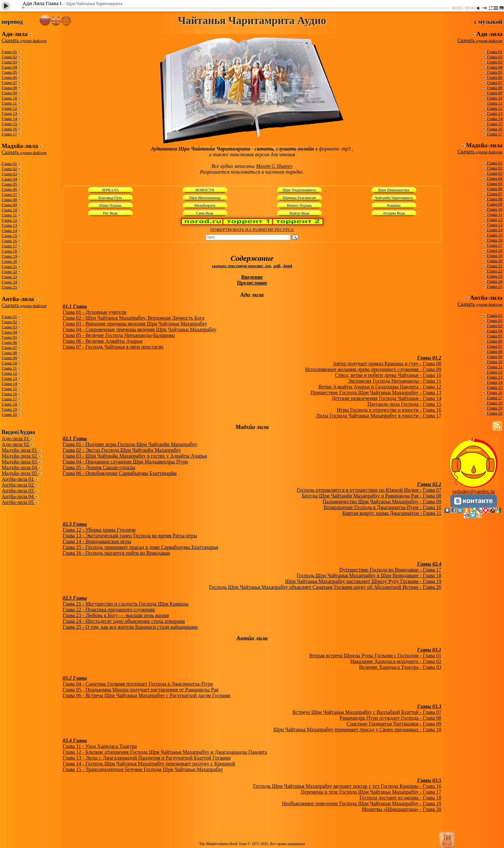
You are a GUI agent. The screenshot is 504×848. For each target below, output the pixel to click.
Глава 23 (9, 277)
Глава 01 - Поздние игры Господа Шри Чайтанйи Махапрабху (130, 444)
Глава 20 (9, 261)
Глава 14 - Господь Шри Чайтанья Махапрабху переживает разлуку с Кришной (149, 764)
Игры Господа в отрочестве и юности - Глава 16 (389, 410)
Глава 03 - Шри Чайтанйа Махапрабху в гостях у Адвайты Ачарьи (135, 456)
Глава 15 (9, 124)
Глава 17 (9, 134)
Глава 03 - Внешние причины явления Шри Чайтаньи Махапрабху (135, 324)
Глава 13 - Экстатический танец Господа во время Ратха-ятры (130, 536)
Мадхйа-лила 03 (20, 462)
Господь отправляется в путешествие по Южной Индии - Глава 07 (369, 490)
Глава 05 (9, 72)
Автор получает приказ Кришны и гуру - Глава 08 (387, 364)
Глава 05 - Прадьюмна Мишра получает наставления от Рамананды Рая (141, 690)
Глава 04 (9, 67)
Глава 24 (9, 282)
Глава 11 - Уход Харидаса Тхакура (100, 746)
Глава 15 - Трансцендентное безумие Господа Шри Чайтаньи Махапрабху (143, 769)
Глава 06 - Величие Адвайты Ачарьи (103, 341)
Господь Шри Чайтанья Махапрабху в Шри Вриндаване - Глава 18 (369, 575)
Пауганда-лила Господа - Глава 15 (404, 404)
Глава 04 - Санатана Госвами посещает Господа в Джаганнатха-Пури (138, 684)
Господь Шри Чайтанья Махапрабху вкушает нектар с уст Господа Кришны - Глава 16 (347, 786)
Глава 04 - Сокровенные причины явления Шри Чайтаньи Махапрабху (139, 329)
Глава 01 (9, 52)
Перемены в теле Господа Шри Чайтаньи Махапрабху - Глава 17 (371, 792)
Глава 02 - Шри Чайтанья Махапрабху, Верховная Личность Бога (134, 318)
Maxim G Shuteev (274, 166)
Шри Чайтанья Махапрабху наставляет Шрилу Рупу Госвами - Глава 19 (363, 581)
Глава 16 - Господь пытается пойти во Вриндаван (116, 553)
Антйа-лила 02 (18, 485)
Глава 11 (9, 103)
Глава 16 (9, 129)
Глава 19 (9, 256)
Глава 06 (9, 77)
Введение (252, 277)
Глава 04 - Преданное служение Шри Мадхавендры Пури (125, 462)
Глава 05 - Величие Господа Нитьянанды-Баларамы (119, 335)
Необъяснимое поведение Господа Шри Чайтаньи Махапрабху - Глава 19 (362, 803)
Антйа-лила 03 (18, 491)
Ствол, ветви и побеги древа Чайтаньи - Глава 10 (388, 375)
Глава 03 (9, 62)
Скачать (24, 40)
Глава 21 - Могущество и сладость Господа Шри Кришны (126, 604)
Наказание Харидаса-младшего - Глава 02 (396, 661)
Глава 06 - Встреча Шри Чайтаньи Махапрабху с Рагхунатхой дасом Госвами (147, 695)
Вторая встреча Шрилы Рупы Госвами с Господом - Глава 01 (375, 656)
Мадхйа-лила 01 (20, 450)
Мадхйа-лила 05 (20, 473)
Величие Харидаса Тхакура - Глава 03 (400, 667)
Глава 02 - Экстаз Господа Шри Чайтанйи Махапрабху (122, 450)
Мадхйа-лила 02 (20, 456)
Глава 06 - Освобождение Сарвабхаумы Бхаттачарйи (120, 473)
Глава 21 (9, 266)
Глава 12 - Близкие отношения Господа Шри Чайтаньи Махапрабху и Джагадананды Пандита (165, 752)
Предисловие (252, 283)
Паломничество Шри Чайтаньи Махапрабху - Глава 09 (382, 502)
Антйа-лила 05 (18, 502)
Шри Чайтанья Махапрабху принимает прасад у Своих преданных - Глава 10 (357, 729)
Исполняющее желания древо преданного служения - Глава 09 (373, 369)
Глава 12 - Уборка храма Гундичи (99, 530)
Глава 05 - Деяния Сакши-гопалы (99, 467)
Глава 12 (9, 108)
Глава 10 (9, 98)
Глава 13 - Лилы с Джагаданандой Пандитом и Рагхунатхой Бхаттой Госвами (147, 758)
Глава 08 (9, 88)
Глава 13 (9, 113)
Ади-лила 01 (16, 438)
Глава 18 (9, 251)
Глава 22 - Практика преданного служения (109, 610)
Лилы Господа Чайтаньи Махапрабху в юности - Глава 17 (379, 416)
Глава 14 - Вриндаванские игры (97, 541)
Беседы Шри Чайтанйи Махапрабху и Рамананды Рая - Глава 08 (372, 496)
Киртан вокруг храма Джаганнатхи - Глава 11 (392, 513)
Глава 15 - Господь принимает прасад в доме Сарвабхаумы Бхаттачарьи (140, 547)
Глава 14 (9, 119)
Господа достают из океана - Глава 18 (400, 798)
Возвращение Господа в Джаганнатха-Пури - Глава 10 (382, 507)
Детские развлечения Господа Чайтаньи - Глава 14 (387, 398)
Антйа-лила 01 (18, 479)
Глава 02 (9, 57)
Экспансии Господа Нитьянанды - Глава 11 (395, 381)
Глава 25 (9, 287)
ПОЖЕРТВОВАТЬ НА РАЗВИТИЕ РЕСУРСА (252, 229)
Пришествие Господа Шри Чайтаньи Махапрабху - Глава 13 (376, 392)
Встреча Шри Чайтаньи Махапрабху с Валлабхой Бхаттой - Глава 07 (367, 712)
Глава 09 (9, 93)
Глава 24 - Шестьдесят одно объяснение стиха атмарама (124, 621)
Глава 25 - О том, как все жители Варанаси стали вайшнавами (130, 627)
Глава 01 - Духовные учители (94, 312)
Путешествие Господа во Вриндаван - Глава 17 (390, 570)
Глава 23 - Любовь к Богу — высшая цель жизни (116, 615)
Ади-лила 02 (16, 444)
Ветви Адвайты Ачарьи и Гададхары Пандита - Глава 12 (380, 387)
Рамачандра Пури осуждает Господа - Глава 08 (390, 718)
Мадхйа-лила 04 (20, 467)
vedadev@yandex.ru (473, 492)
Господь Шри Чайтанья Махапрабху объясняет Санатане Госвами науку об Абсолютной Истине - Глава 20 (325, 587)
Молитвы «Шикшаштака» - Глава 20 (401, 809)
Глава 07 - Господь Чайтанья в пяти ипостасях (113, 347)
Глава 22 (9, 272)
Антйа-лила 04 (18, 496)
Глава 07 (9, 82)
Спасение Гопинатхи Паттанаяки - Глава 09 (394, 724)
